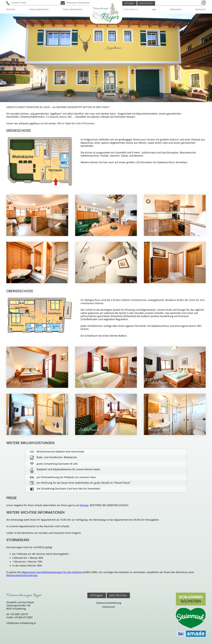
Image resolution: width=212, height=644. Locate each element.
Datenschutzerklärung (109, 603)
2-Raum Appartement (39, 9)
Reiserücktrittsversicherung (22, 575)
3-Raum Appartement (72, 9)
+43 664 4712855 (19, 3)
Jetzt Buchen (146, 3)
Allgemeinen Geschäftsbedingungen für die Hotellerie (52, 572)
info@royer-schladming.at (78, 3)
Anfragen (129, 3)
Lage (154, 9)
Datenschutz (176, 9)
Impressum (201, 9)
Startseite (11, 9)
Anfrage (84, 505)
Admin (103, 2)
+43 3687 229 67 (19, 614)
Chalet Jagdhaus (131, 9)
